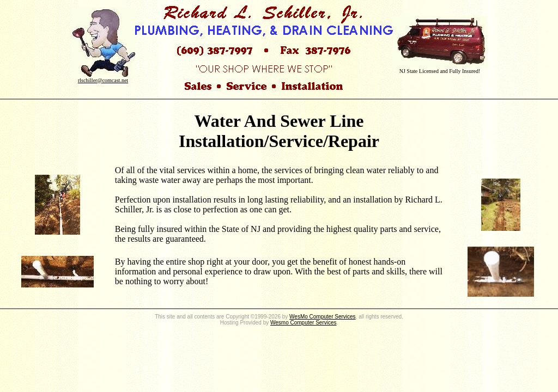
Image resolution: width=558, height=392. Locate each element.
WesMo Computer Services (323, 317)
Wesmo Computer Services (304, 323)
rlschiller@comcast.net (103, 80)
